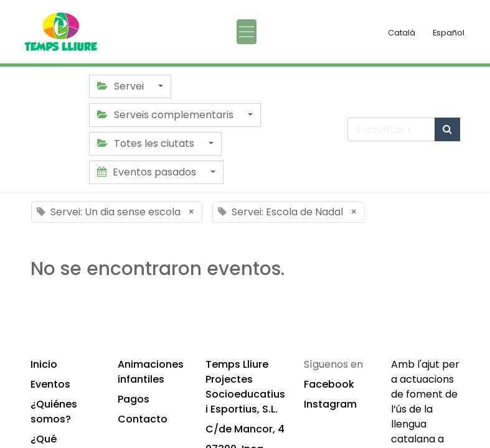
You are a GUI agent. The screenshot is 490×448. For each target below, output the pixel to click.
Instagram (330, 404)
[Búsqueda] (447, 129)
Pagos (134, 399)
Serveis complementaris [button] (167, 115)
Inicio (44, 364)
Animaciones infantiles (151, 372)
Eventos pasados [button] (148, 172)
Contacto (143, 419)
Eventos (50, 384)
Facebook (329, 384)
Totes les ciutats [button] (147, 143)
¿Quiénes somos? (54, 412)
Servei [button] (122, 86)
